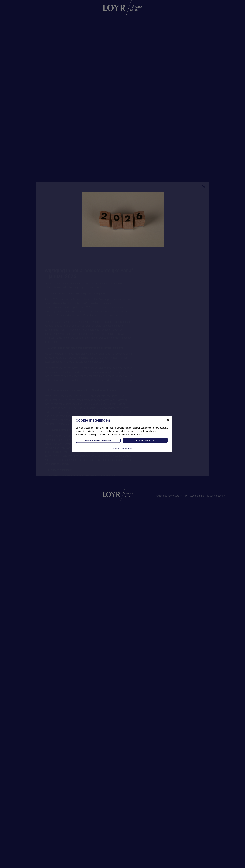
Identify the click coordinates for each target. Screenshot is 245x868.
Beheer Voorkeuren (123, 449)
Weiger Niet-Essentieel (98, 440)
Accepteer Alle (145, 440)
